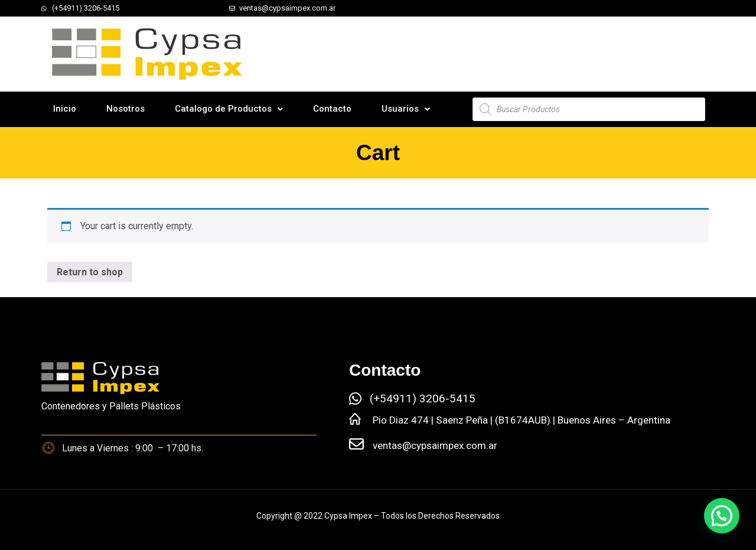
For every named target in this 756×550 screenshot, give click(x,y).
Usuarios (406, 109)
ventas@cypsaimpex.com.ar (435, 445)
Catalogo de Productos (229, 109)
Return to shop (90, 272)
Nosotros (126, 109)
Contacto (332, 109)
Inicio (65, 109)
